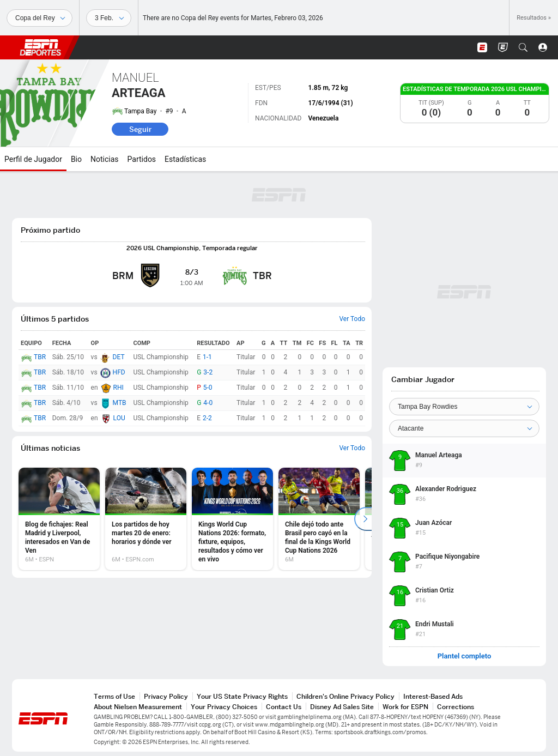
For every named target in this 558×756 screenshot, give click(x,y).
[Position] (464, 428)
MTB (120, 403)
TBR (40, 357)
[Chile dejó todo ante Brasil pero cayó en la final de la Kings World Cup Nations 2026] (319, 519)
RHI (119, 388)
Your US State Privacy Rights (242, 696)
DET (119, 357)
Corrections (456, 707)
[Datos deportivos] (109, 18)
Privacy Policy (166, 696)
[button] (523, 47)
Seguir (140, 129)
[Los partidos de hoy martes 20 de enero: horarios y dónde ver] (146, 519)
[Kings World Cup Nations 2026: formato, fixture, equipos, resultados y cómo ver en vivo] (232, 519)
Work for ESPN (405, 707)
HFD (119, 372)
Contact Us (284, 707)
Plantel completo (465, 656)
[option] (59, 519)
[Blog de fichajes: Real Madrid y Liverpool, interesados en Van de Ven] (59, 519)
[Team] (464, 407)
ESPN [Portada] (40, 47)
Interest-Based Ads (433, 696)
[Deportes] (40, 18)
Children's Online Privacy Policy (345, 696)
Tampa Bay (140, 111)
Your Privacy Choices (224, 707)
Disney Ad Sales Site (342, 707)
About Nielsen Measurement (138, 707)
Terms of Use (114, 696)
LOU (119, 418)
